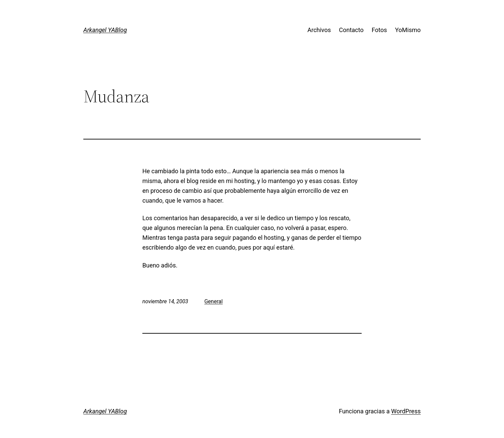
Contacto (351, 30)
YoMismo (408, 30)
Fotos (379, 30)
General (214, 301)
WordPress (406, 411)
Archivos (319, 30)
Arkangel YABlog (105, 30)
